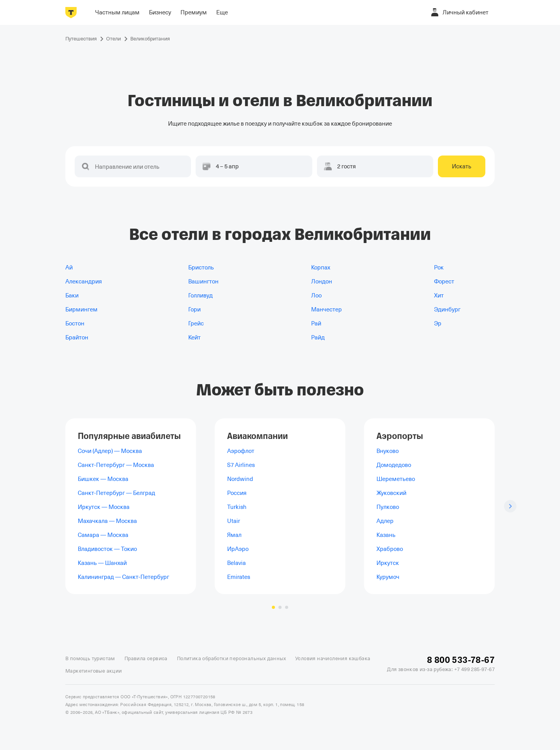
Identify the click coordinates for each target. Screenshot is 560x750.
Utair (234, 521)
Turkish (237, 507)
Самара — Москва (103, 535)
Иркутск (388, 563)
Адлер (385, 521)
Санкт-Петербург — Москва (116, 465)
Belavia (236, 563)
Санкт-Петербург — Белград (116, 493)
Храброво (390, 549)
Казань (386, 535)
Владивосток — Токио (107, 549)
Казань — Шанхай (102, 563)
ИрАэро (238, 549)
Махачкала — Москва (107, 521)
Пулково (388, 507)
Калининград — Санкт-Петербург (123, 577)
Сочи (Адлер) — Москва (110, 451)
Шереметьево (396, 479)
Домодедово (394, 465)
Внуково (388, 451)
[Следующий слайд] (510, 506)
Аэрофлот (241, 451)
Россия (237, 493)
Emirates (239, 577)
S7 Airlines (241, 465)
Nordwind (240, 479)
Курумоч (388, 577)
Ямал (234, 535)
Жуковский (391, 493)
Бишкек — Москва (103, 479)
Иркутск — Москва (104, 507)
